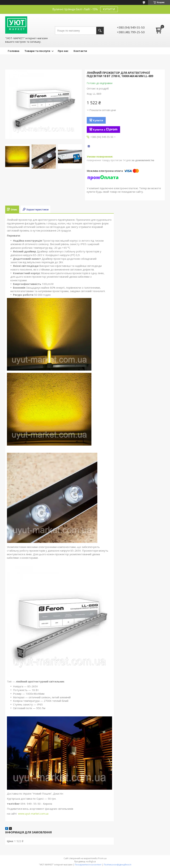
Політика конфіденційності (118, 865)
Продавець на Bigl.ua (85, 861)
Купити (98, 120)
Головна (14, 51)
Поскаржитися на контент (88, 865)
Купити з (105, 129)
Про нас (63, 51)
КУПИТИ (109, 9)
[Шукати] (100, 31)
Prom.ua (102, 858)
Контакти (80, 51)
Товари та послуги (37, 51)
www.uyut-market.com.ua (33, 814)
